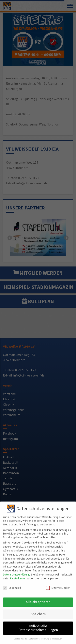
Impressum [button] (57, 635)
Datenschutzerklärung (16, 571)
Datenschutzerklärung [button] (39, 635)
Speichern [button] (38, 611)
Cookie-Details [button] (21, 635)
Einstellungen (18, 575)
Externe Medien (58, 584)
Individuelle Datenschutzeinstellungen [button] (38, 625)
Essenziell (12, 584)
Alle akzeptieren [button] (38, 599)
